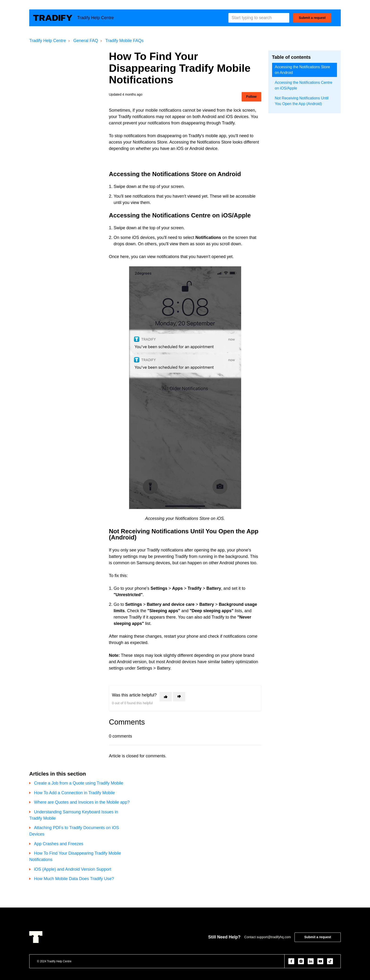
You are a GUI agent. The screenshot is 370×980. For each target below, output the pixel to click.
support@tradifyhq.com (274, 937)
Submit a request (312, 18)
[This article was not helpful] (179, 697)
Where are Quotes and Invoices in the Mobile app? (82, 802)
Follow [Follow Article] (251, 97)
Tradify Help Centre (48, 41)
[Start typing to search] (259, 18)
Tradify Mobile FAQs (124, 41)
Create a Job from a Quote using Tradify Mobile (79, 783)
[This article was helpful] (166, 697)
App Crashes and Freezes (59, 844)
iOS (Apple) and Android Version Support (73, 869)
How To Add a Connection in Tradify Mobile (74, 793)
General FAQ (86, 41)
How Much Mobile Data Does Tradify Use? (74, 879)
